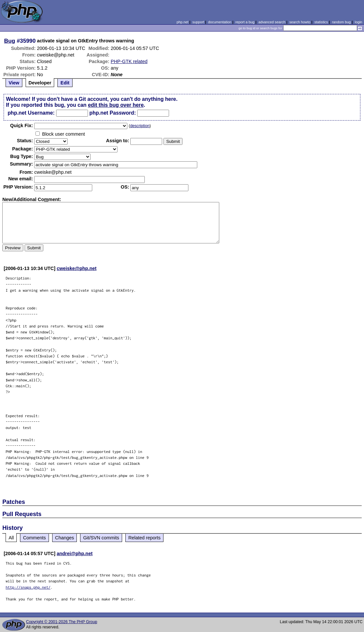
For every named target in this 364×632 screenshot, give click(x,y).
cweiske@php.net (77, 268)
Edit (65, 83)
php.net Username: (31, 113)
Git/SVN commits (101, 538)
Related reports (144, 538)
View (14, 83)
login (359, 22)
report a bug (245, 22)
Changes (65, 538)
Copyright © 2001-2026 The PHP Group (62, 622)
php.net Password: (113, 113)
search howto (300, 22)
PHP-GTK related (129, 61)
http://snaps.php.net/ (28, 587)
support (198, 22)
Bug (10, 41)
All (11, 538)
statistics (321, 22)
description (140, 126)
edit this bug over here (116, 105)
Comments (34, 538)
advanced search (272, 22)
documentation (220, 22)
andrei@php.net (75, 553)
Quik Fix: (22, 125)
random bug (341, 22)
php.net (182, 22)
